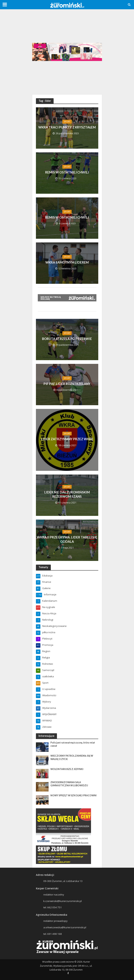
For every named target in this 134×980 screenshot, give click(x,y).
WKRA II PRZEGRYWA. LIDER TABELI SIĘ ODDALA (67, 539)
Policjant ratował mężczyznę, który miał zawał (73, 744)
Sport (67, 122)
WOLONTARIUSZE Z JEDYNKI (67, 769)
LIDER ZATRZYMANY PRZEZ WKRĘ (67, 439)
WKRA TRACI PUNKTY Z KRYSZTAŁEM (67, 127)
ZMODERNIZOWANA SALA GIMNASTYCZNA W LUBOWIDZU (69, 784)
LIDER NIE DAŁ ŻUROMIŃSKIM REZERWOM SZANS (67, 494)
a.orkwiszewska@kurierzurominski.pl (65, 927)
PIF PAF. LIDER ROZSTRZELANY (67, 384)
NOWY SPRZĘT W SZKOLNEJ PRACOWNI (74, 795)
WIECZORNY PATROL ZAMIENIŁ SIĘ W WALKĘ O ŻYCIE (72, 757)
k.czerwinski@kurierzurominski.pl (63, 901)
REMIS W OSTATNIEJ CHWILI (67, 172)
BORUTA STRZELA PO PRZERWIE (67, 339)
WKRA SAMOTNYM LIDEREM (67, 262)
